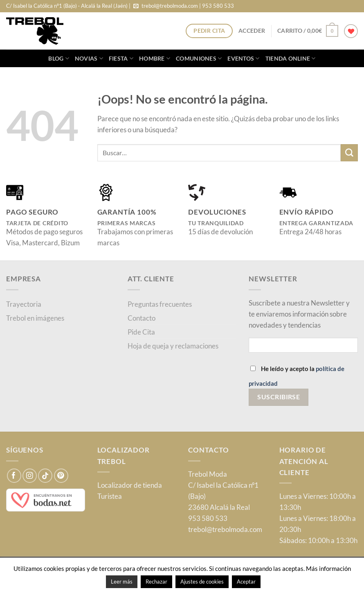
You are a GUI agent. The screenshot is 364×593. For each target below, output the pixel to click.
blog (59, 58)
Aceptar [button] (246, 582)
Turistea (110, 496)
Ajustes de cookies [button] (202, 582)
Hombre (155, 58)
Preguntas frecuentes (160, 304)
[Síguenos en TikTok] (45, 476)
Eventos (243, 58)
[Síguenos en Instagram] (30, 476)
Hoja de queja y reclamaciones (173, 346)
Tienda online (291, 58)
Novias (89, 58)
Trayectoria (24, 304)
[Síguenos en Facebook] (14, 476)
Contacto (142, 318)
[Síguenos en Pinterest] (61, 476)
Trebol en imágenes (35, 318)
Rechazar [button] (156, 582)
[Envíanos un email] (136, 6)
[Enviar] (349, 153)
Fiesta (121, 58)
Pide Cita (141, 332)
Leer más (122, 582)
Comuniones (199, 58)
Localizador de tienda (130, 485)
